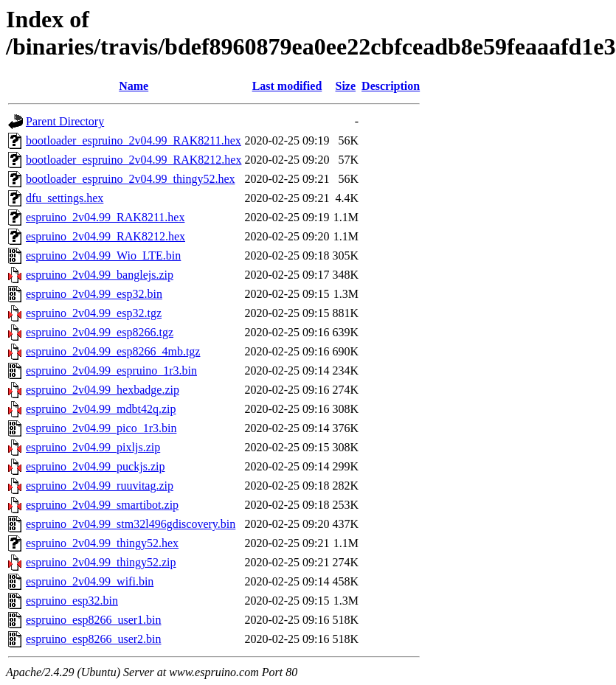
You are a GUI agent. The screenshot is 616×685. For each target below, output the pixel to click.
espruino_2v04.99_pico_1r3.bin (101, 428)
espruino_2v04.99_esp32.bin (94, 294)
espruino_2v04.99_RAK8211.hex (105, 217)
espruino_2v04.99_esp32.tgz (94, 313)
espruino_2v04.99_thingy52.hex (102, 543)
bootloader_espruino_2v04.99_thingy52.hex (131, 179)
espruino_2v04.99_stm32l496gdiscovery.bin (131, 524)
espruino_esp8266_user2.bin (94, 639)
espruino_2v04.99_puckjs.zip (95, 466)
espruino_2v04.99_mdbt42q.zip (101, 409)
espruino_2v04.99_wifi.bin (90, 581)
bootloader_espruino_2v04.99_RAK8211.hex (134, 140)
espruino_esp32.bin (72, 601)
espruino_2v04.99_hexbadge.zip (103, 390)
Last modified (287, 86)
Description (391, 86)
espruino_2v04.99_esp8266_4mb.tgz (113, 351)
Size (346, 86)
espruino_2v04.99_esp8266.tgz (100, 332)
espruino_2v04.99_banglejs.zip (100, 275)
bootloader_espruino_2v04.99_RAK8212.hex (134, 160)
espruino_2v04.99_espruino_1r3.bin (111, 371)
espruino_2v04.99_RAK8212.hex (105, 236)
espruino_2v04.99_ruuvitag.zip (100, 486)
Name (134, 86)
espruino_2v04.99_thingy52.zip (101, 562)
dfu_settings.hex (65, 198)
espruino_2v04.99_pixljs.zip (93, 447)
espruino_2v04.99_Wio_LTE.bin (103, 255)
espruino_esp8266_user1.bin (94, 620)
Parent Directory (65, 121)
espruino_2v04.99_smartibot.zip (102, 505)
